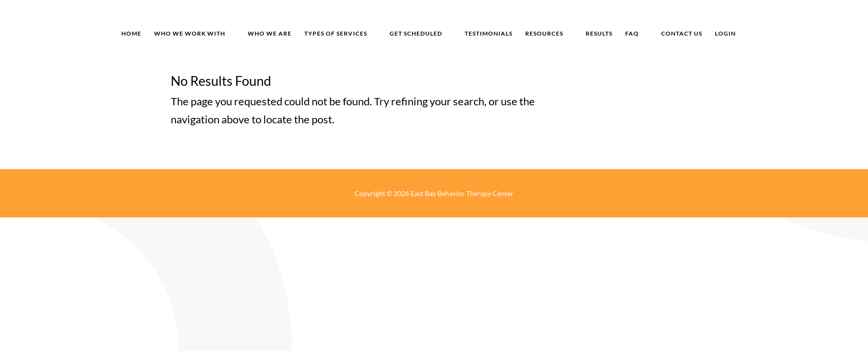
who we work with (190, 34)
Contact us (682, 34)
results (599, 34)
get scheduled (416, 34)
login (725, 34)
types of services (336, 34)
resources (544, 34)
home (131, 34)
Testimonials (489, 34)
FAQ (632, 34)
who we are (270, 34)
